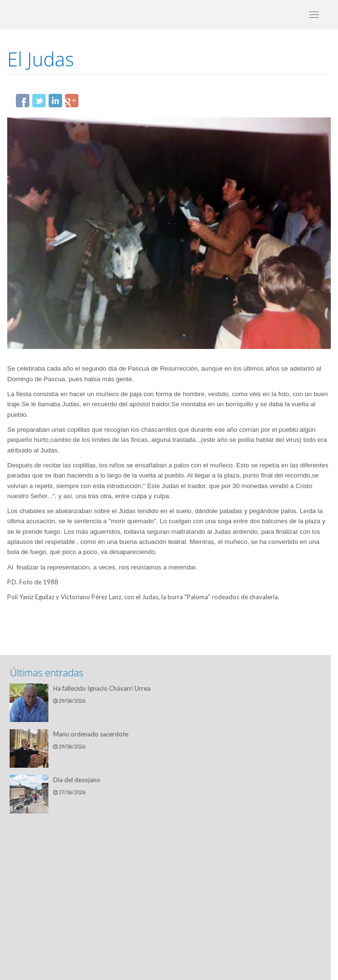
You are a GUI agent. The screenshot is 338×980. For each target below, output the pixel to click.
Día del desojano (79, 780)
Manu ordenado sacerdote (93, 734)
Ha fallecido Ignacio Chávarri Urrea (104, 688)
